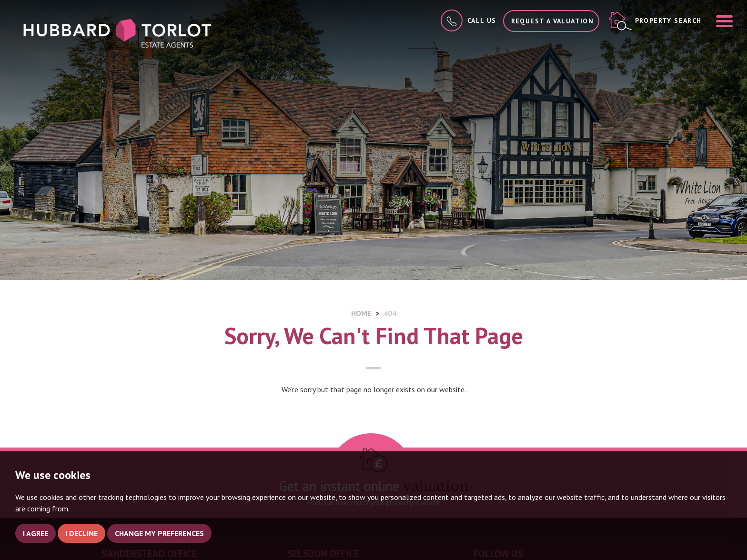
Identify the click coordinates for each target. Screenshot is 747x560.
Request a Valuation (553, 21)
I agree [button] (35, 533)
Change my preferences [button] (159, 533)
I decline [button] (81, 533)
